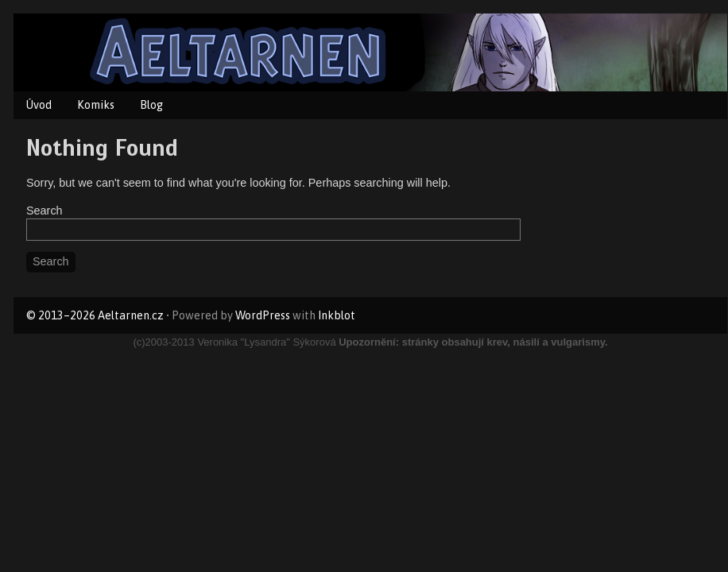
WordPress (263, 315)
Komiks (96, 105)
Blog (151, 105)
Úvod (39, 105)
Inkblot (337, 315)
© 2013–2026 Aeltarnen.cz (95, 315)
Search (45, 211)
